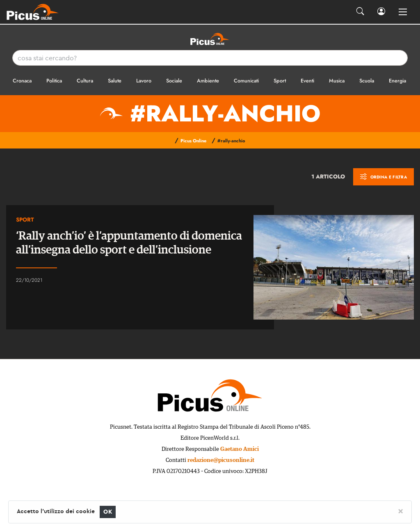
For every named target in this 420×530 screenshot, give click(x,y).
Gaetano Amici (240, 449)
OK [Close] (108, 512)
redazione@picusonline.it (221, 460)
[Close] (401, 511)
